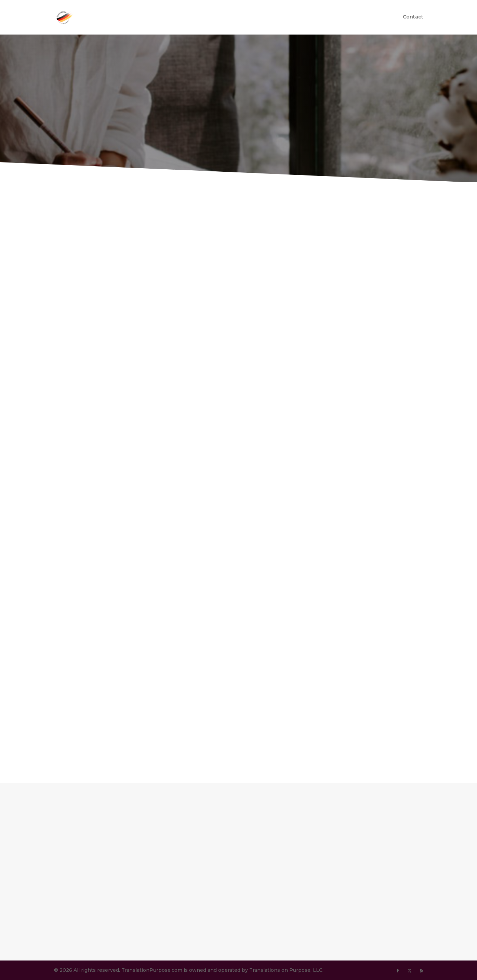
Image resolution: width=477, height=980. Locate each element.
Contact (413, 18)
